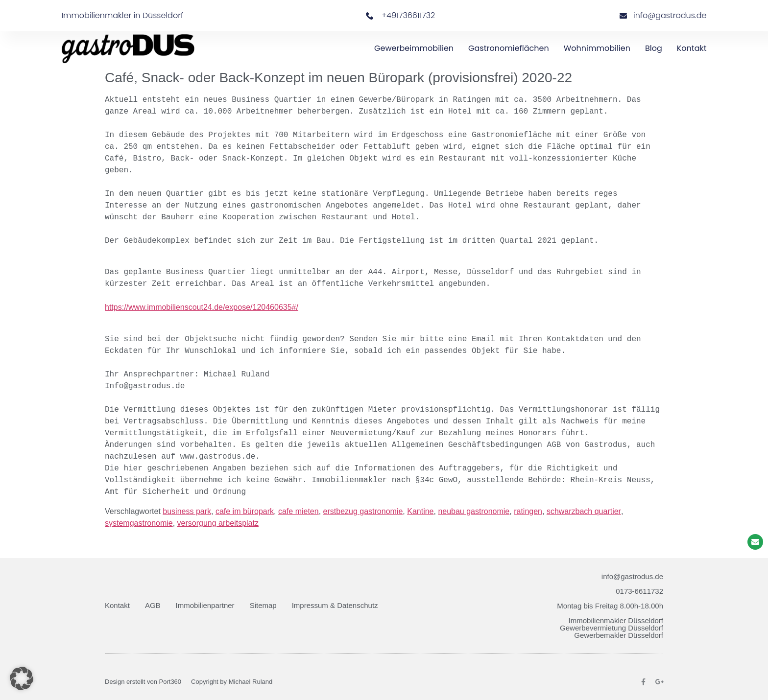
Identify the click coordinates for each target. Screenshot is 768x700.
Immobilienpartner (205, 605)
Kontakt (692, 48)
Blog (654, 48)
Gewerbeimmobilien (414, 48)
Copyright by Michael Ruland (232, 682)
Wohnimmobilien (597, 48)
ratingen (528, 511)
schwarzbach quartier (584, 511)
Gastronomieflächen (509, 48)
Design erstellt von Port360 (143, 682)
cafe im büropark (245, 511)
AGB (153, 605)
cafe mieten (299, 511)
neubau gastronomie (474, 511)
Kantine (420, 511)
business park (187, 511)
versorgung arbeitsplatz (218, 523)
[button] (22, 678)
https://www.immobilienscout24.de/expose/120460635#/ (202, 308)
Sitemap (263, 605)
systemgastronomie (139, 523)
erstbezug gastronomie (363, 511)
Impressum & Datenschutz (335, 605)
